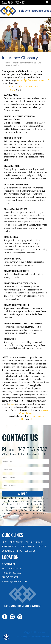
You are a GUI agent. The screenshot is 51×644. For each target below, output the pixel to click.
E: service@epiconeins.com (14, 580)
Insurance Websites (11, 410)
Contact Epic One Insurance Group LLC (33, 80)
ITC (31, 419)
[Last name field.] (26, 468)
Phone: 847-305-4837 (25, 448)
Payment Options (10, 545)
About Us (42, 545)
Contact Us (30, 549)
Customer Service (34, 541)
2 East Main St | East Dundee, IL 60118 (25, 452)
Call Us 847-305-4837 (14, 2)
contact (11, 404)
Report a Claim (27, 545)
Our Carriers (8, 549)
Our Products (17, 541)
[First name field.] (26, 460)
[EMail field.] (26, 476)
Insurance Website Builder (38, 635)
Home (4, 541)
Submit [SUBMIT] (23, 492)
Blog (20, 549)
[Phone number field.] (26, 484)
